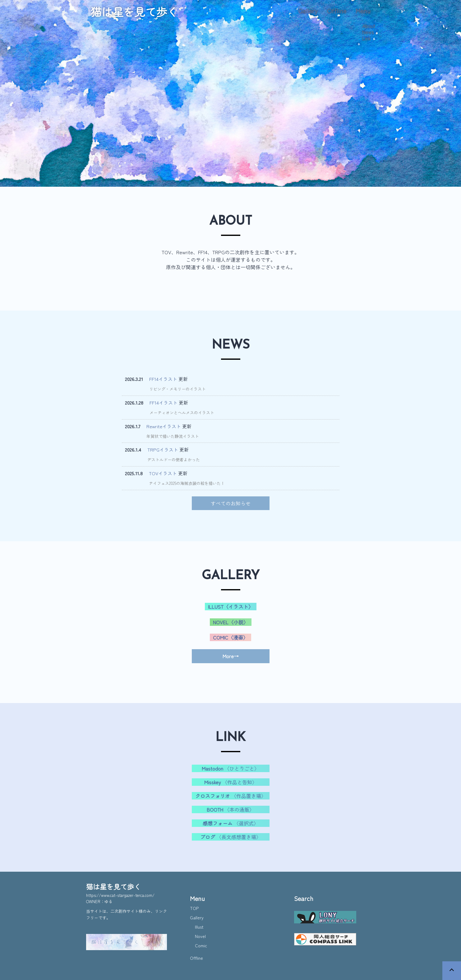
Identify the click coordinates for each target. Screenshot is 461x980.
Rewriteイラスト (164, 426)
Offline (337, 11)
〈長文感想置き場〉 (231, 837)
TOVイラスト (163, 473)
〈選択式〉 (231, 823)
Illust (199, 927)
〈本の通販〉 (230, 809)
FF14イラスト (163, 379)
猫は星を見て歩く (134, 11)
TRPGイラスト (163, 450)
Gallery (308, 11)
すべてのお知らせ (231, 503)
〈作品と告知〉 (231, 782)
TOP (194, 908)
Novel (200, 936)
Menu (363, 11)
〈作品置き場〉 (231, 796)
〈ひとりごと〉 (230, 768)
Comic (201, 945)
